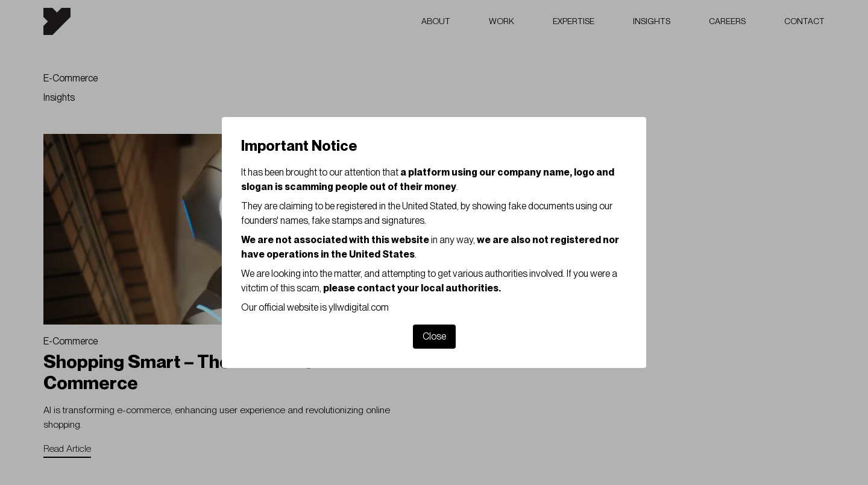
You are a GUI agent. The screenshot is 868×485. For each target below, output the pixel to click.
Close (434, 336)
